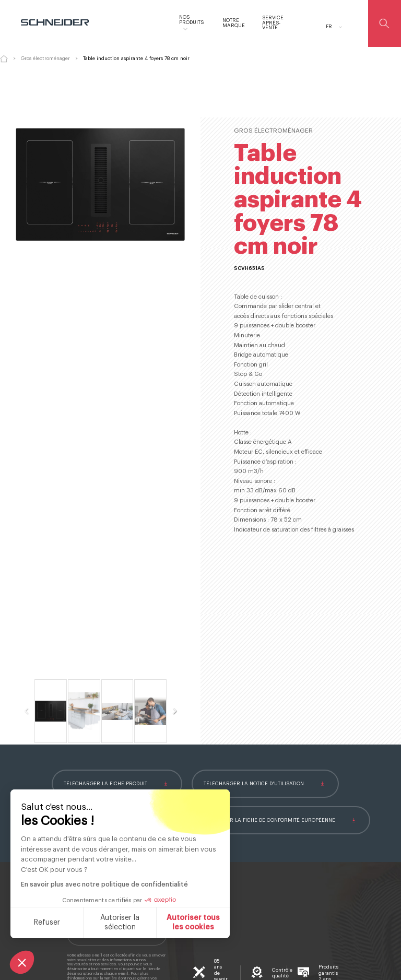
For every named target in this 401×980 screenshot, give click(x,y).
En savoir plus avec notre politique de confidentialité (104, 884)
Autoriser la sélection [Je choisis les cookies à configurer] (120, 923)
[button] (22, 962)
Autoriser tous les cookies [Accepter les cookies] (193, 923)
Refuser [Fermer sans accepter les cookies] (47, 923)
